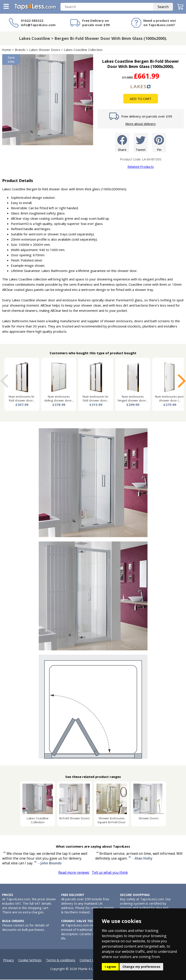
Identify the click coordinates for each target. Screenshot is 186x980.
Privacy (8, 960)
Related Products (141, 167)
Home (6, 50)
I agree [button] (110, 967)
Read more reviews (74, 873)
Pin (159, 143)
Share (122, 143)
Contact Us (88, 960)
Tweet (141, 143)
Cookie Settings (30, 960)
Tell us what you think (110, 873)
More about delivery (141, 124)
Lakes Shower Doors (45, 50)
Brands (20, 50)
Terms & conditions (61, 960)
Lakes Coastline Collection (83, 50)
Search (163, 7)
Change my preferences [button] (141, 967)
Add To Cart (141, 99)
